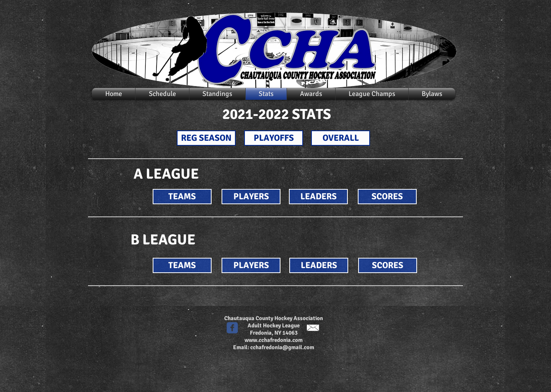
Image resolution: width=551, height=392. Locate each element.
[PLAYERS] (251, 197)
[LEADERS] (318, 197)
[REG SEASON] (206, 138)
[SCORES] (387, 197)
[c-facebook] (232, 328)
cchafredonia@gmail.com (282, 347)
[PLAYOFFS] (274, 138)
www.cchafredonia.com (274, 340)
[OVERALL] (341, 138)
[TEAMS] (182, 197)
